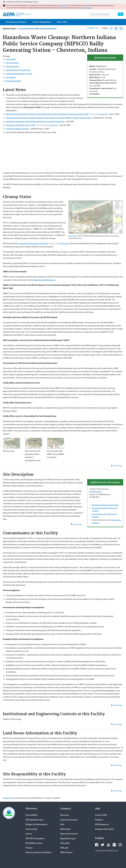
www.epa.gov (64, 5)
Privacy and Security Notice (39, 853)
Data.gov (65, 815)
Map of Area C (73, 236)
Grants (29, 834)
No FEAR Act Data (34, 843)
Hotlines (99, 820)
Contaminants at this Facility (18, 70)
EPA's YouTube (108, 845)
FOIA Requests (102, 825)
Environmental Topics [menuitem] (16, 22)
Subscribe (65, 843)
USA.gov (64, 848)
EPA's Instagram (120, 845)
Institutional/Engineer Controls (19, 74)
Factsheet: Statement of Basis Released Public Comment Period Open (35, 121)
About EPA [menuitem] (62, 22)
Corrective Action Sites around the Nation (37, 29)
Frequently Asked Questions (17, 129)
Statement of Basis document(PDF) (33, 243)
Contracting (31, 829)
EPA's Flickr (114, 845)
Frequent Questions (105, 829)
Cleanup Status (12, 63)
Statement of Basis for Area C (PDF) (21, 125)
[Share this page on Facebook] (111, 28)
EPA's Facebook (97, 845)
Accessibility (32, 815)
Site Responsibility (14, 81)
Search (121, 14)
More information (87, 8)
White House (66, 853)
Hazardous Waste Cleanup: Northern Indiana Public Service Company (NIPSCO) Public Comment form (49, 118)
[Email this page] (121, 28)
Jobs (62, 825)
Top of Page (118, 466)
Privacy (29, 848)
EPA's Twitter (103, 845)
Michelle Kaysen (95, 492)
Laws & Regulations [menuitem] (42, 22)
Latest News (11, 59)
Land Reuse (11, 77)
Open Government (69, 834)
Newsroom (65, 829)
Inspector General (69, 820)
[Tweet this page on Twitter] (116, 28)
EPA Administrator (35, 820)
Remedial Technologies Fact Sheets (105, 505)
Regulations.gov (68, 839)
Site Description (12, 66)
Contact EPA (101, 815)
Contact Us (93, 28)
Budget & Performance (37, 825)
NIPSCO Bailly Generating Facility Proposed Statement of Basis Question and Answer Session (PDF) (47, 114)
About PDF (104, 114)
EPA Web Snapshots (35, 839)
